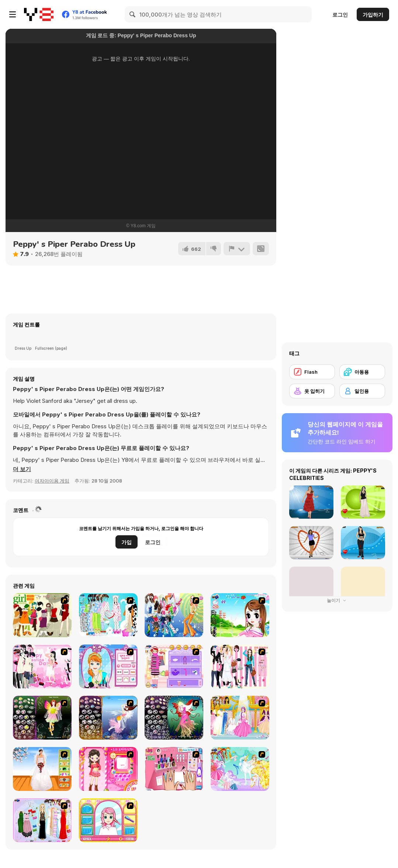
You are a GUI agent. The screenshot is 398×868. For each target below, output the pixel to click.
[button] (22, 469)
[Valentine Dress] (42, 666)
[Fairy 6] (174, 718)
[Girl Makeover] (174, 666)
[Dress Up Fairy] (240, 769)
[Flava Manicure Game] (174, 769)
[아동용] (362, 372)
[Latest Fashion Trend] (174, 615)
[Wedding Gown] (42, 769)
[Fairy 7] (108, 718)
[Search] (133, 14)
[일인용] (362, 391)
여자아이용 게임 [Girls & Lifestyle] (52, 481)
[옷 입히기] (312, 391)
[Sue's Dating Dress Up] (108, 769)
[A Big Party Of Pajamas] (108, 615)
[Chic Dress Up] (240, 666)
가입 (127, 542)
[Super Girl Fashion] (42, 615)
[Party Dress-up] (42, 820)
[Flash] (312, 372)
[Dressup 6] (240, 718)
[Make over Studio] (108, 820)
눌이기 (337, 600)
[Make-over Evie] (108, 666)
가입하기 (373, 15)
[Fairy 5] (42, 718)
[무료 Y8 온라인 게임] (39, 14)
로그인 (340, 15)
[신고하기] (237, 249)
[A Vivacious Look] (240, 615)
